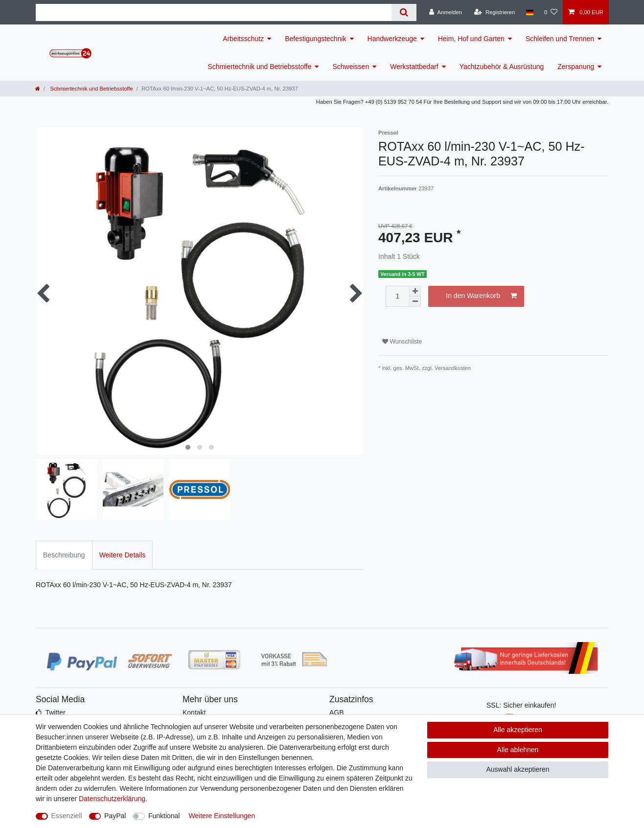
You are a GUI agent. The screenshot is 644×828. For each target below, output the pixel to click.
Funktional (164, 816)
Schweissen (351, 67)
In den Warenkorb (481, 296)
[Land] (529, 12)
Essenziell (67, 816)
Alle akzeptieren (518, 730)
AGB (337, 713)
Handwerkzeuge (392, 39)
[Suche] (404, 12)
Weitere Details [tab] (123, 555)
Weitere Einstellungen (222, 816)
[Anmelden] (446, 12)
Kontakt (194, 713)
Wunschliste (402, 342)
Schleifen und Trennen (560, 39)
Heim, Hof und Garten (471, 39)
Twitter (55, 713)
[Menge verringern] (415, 302)
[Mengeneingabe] (397, 296)
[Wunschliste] (551, 12)
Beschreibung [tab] (64, 555)
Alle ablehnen (518, 750)
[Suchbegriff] (214, 12)
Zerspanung (576, 67)
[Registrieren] (494, 12)
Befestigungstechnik (315, 39)
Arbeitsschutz (243, 39)
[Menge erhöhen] (415, 291)
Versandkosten (453, 368)
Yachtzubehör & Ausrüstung (502, 67)
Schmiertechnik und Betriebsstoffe (259, 67)
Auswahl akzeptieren (517, 769)
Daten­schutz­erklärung (112, 799)
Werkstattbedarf (414, 67)
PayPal (115, 816)
